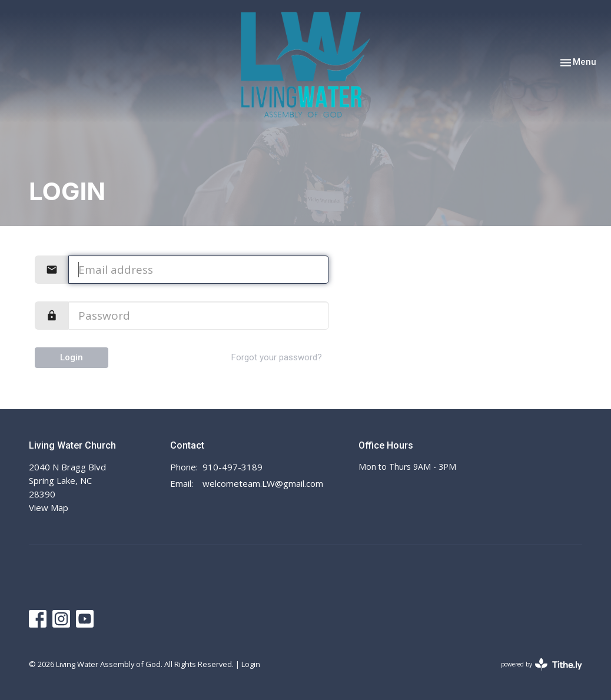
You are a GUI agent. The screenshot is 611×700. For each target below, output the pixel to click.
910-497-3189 (233, 467)
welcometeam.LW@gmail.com (263, 483)
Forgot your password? (277, 357)
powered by (542, 664)
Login (72, 357)
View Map (49, 507)
